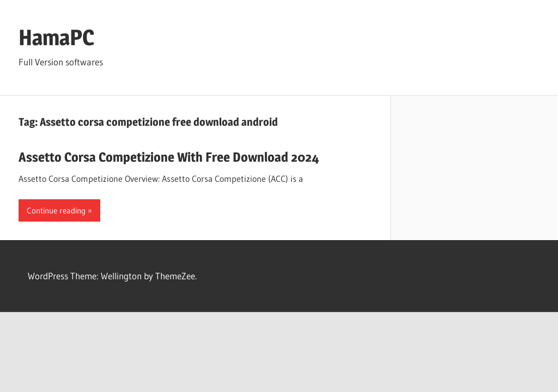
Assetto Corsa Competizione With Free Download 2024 (169, 157)
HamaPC (56, 37)
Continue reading (56, 210)
